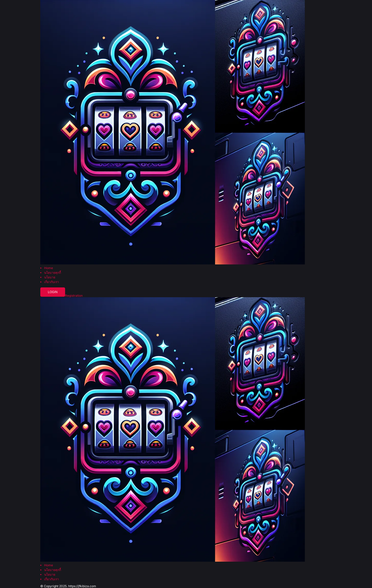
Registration (74, 296)
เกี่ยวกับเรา (52, 282)
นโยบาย (50, 277)
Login (53, 292)
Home (49, 268)
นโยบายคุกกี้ (53, 273)
